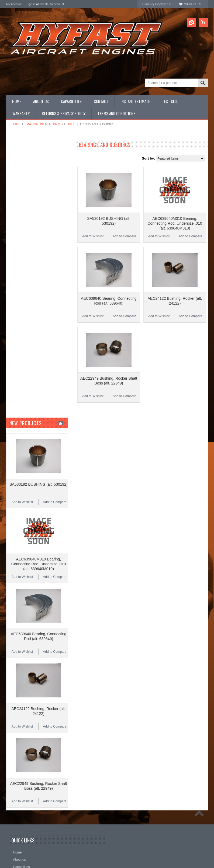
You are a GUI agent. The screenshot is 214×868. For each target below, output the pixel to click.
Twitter (126, 848)
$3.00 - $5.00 (19, 321)
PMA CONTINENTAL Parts (44, 124)
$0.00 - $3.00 (19, 312)
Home (16, 124)
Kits (9, 198)
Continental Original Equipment (30, 264)
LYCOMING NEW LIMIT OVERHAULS (36, 162)
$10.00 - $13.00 (20, 348)
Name (18, 848)
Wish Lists (193, 4)
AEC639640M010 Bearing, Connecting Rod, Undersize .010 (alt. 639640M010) (175, 212)
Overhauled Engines (22, 175)
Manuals (13, 220)
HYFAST (13, 278)
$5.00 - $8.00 (19, 330)
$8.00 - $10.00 (20, 339)
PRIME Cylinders (20, 193)
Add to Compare (124, 225)
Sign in (31, 4)
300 (69, 124)
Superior (13, 256)
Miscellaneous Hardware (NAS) (31, 212)
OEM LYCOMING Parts (25, 171)
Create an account (52, 4)
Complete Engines (20, 189)
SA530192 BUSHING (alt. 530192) (39, 439)
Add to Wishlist (93, 225)
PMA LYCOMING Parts (24, 184)
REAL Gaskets (18, 249)
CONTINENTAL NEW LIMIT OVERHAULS (28, 155)
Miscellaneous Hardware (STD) (31, 216)
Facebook (117, 848)
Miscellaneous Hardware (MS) (30, 207)
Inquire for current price (24, 242)
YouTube (135, 848)
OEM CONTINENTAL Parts (27, 166)
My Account (14, 4)
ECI (9, 271)
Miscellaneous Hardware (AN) (30, 202)
